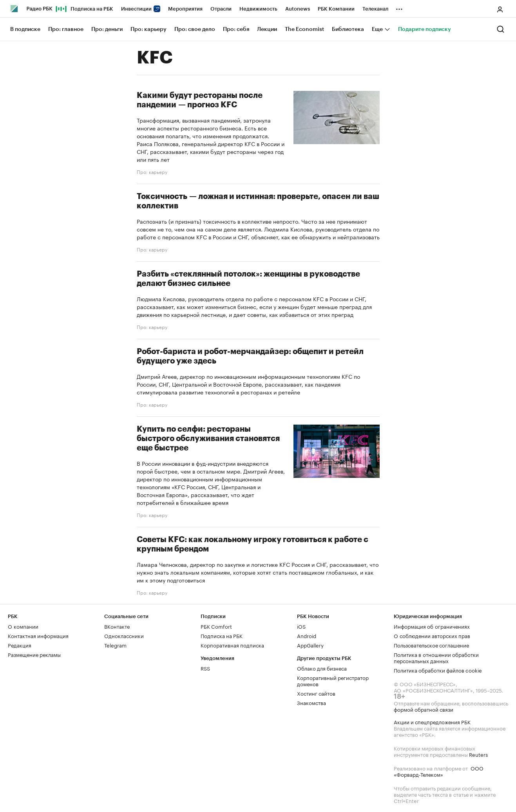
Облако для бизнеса (322, 668)
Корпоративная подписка (232, 645)
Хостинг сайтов (316, 693)
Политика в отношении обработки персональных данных (436, 657)
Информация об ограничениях (432, 626)
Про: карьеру (152, 172)
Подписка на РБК (92, 9)
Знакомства (311, 702)
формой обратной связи (424, 709)
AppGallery (310, 645)
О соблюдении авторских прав (432, 635)
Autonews (298, 9)
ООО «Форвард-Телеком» (439, 771)
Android (307, 635)
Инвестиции (141, 9)
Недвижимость (258, 9)
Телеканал (375, 9)
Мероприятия (185, 9)
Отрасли (221, 9)
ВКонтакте (117, 626)
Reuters (478, 754)
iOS (301, 626)
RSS (205, 668)
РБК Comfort (216, 626)
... (399, 7)
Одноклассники (124, 635)
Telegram (115, 645)
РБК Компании (336, 9)
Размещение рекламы (34, 654)
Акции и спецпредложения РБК (432, 722)
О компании (23, 626)
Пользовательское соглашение (431, 645)
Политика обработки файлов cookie (438, 670)
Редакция (20, 645)
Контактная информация (38, 635)
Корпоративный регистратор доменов (333, 680)
